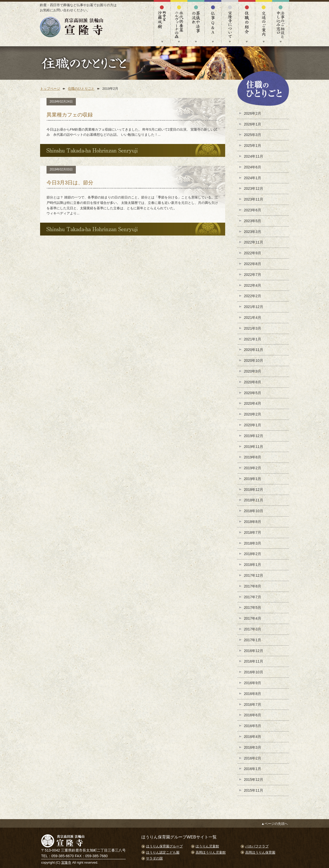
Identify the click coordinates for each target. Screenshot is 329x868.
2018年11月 (254, 500)
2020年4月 (253, 403)
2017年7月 (253, 597)
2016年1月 (253, 769)
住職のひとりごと (81, 89)
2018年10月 (254, 511)
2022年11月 (254, 242)
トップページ (50, 89)
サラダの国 (154, 858)
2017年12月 (254, 575)
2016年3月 (253, 747)
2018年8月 (253, 522)
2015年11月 (254, 790)
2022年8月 (253, 264)
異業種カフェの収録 (70, 115)
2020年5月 (253, 393)
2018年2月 (253, 554)
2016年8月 (253, 694)
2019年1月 (253, 479)
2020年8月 (253, 382)
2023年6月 (253, 210)
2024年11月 (254, 156)
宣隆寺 (66, 862)
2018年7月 (253, 532)
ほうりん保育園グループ (164, 846)
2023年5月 (253, 221)
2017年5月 (253, 608)
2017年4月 (253, 618)
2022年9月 (253, 253)
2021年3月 (253, 328)
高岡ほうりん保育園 (260, 852)
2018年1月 (253, 565)
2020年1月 (253, 425)
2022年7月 (253, 275)
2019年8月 (253, 457)
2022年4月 (253, 285)
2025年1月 (253, 146)
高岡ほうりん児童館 (211, 852)
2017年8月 (253, 586)
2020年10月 (254, 360)
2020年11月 (254, 350)
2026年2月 (253, 113)
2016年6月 (253, 715)
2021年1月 (253, 339)
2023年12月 (254, 188)
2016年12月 (254, 651)
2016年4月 (253, 737)
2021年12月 (254, 307)
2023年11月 (254, 199)
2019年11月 (254, 447)
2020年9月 (253, 371)
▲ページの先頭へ (275, 824)
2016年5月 (253, 726)
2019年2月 (253, 468)
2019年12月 (254, 436)
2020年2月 (253, 414)
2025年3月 (253, 135)
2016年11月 (254, 661)
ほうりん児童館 (207, 846)
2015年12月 (254, 780)
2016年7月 (253, 704)
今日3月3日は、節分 (70, 183)
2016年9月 (253, 683)
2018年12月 (254, 490)
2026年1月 (253, 124)
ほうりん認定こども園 (163, 852)
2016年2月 (253, 758)
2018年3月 (253, 543)
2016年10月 (254, 672)
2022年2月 (253, 296)
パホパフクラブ (257, 846)
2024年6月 (253, 167)
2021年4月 (253, 318)
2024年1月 (253, 178)
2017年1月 (253, 640)
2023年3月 (253, 232)
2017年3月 (253, 629)
